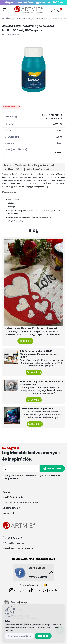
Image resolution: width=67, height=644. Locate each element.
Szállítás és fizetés (13, 497)
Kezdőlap (7, 18)
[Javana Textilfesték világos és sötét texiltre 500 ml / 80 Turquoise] (33, 70)
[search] (53, 10)
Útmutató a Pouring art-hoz (38, 409)
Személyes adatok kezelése (18, 548)
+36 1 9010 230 (14, 538)
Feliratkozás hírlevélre (33, 455)
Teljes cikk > (25, 341)
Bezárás (43, 636)
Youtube (50, 590)
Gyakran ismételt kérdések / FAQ (21, 503)
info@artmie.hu (15, 543)
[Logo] (28, 10)
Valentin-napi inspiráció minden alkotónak (31, 328)
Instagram (18, 590)
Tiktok (35, 590)
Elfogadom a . (33, 477)
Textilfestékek (41, 18)
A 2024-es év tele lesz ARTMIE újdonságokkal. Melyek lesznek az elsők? (38, 354)
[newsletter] (52, 469)
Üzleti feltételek (11, 508)
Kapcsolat (8, 513)
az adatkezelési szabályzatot (32, 475)
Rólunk (6, 492)
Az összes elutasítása (20, 636)
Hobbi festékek (23, 18)
